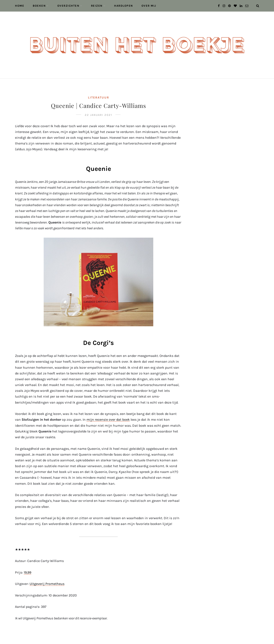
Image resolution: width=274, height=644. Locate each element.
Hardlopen (124, 6)
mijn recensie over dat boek (108, 420)
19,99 (28, 572)
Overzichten (68, 6)
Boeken (39, 6)
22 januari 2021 (98, 115)
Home (20, 6)
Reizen (97, 6)
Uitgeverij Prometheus (47, 584)
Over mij (149, 6)
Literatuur (99, 98)
